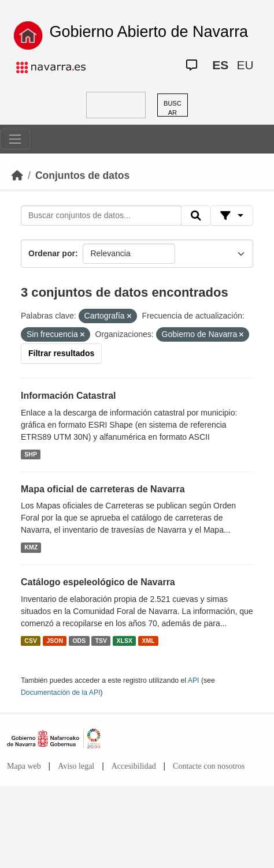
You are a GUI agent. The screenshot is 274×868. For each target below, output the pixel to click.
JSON (55, 641)
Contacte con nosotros (209, 766)
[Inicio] (17, 175)
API (194, 680)
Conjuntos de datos (82, 175)
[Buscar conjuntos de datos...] (101, 216)
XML (149, 641)
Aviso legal (76, 766)
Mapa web (24, 766)
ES (220, 65)
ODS (79, 641)
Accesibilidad (134, 766)
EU (245, 65)
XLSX (125, 641)
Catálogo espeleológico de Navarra (98, 582)
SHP (31, 454)
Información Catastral (68, 396)
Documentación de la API (61, 693)
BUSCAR (173, 108)
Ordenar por (52, 253)
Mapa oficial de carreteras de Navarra (103, 489)
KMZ (31, 547)
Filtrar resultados (61, 353)
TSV (101, 641)
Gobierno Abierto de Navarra (149, 32)
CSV (31, 641)
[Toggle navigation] (15, 139)
